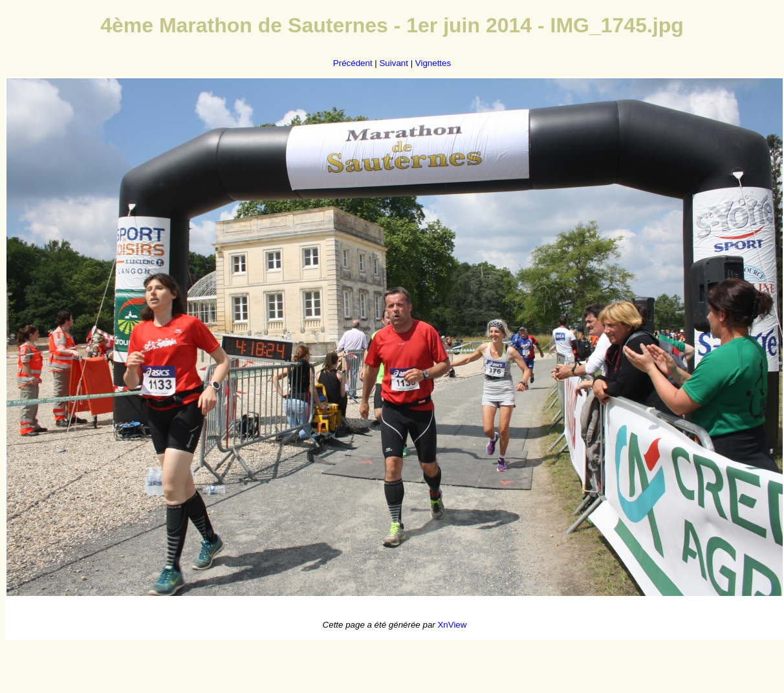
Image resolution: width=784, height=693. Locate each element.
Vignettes (433, 63)
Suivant (393, 63)
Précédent (353, 63)
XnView (452, 625)
